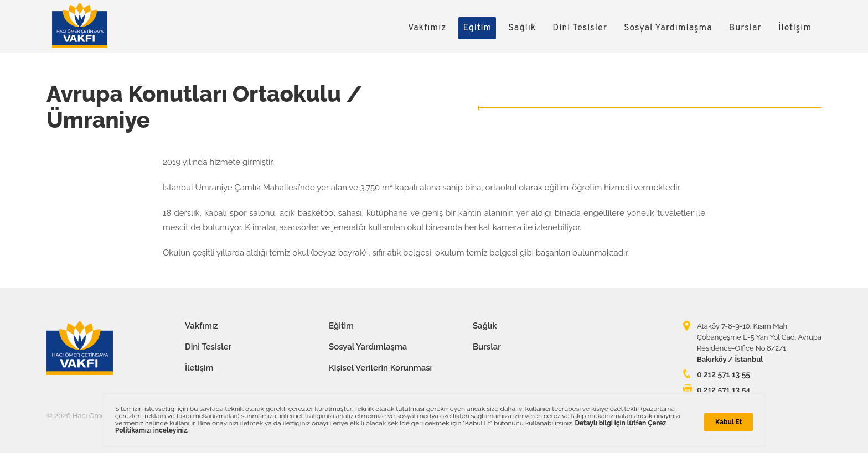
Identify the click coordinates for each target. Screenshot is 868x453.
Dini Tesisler (580, 28)
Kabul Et (728, 422)
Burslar (745, 28)
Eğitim (477, 28)
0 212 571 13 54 (724, 390)
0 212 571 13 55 (724, 374)
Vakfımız (427, 28)
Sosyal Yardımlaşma (668, 28)
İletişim (795, 28)
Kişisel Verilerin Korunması (380, 368)
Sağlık (522, 28)
